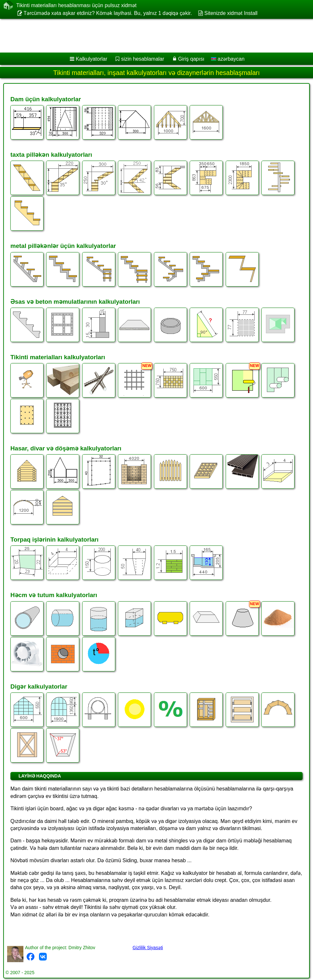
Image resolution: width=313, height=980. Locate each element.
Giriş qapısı (191, 59)
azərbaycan (228, 59)
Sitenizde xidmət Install (231, 13)
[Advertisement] (151, 36)
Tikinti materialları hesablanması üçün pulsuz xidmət (76, 5)
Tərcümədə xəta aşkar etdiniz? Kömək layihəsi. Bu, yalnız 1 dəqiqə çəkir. (108, 13)
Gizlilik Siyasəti (148, 948)
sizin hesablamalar (143, 59)
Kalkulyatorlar (91, 59)
